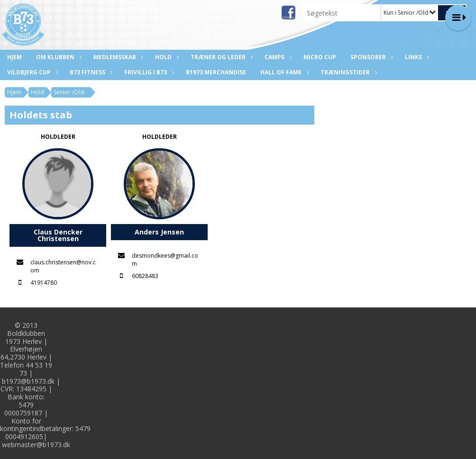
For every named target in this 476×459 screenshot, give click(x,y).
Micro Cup (320, 57)
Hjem (14, 57)
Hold (166, 57)
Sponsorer (371, 57)
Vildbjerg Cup (31, 72)
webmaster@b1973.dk (36, 445)
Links (416, 57)
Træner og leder (220, 57)
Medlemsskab (117, 57)
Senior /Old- (70, 92)
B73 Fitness (90, 72)
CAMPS (277, 57)
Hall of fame (283, 72)
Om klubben (58, 57)
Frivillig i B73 (148, 72)
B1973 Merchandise (216, 72)
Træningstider (348, 72)
